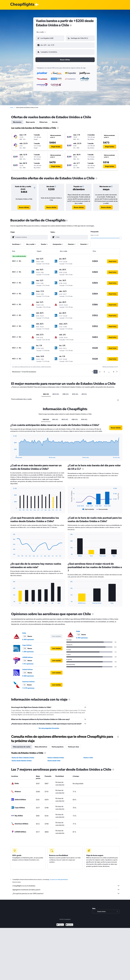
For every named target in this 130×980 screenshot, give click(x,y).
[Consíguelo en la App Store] (69, 923)
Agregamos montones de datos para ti (66, 888)
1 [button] (95, 370)
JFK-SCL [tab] (84, 392)
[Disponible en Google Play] (60, 923)
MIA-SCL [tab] (46, 392)
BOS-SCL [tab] (75, 392)
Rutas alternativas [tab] (41, 745)
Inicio (12, 106)
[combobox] (41, 32)
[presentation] (71, 25)
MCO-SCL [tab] (56, 392)
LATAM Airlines (27, 656)
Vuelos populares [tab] (58, 745)
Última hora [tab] (43, 120)
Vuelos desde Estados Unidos (22, 759)
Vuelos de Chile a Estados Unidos (23, 756)
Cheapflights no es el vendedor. (66, 884)
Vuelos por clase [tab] (73, 745)
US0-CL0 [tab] (46, 418)
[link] (24, 206)
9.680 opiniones (28, 674)
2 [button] (100, 370)
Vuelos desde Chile (54, 759)
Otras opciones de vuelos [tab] (22, 745)
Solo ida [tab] (55, 120)
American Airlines (28, 680)
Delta (24, 631)
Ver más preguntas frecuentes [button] (49, 726)
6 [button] (114, 370)
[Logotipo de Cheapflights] (22, 5)
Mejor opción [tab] (30, 120)
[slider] (120, 236)
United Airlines (27, 668)
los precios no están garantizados (59, 878)
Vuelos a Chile (88, 756)
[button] (49, 45)
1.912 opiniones (28, 662)
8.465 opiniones (28, 638)
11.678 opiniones (28, 686)
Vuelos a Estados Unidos (56, 756)
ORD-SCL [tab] (66, 392)
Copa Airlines (27, 643)
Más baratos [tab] (17, 120)
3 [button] (104, 370)
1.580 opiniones (28, 650)
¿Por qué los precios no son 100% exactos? (66, 892)
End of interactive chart (12, 455)
